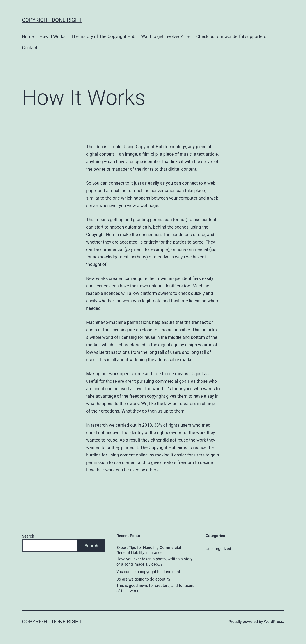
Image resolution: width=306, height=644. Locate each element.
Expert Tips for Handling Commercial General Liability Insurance (149, 550)
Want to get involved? (162, 36)
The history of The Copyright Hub (103, 36)
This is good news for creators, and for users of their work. (155, 588)
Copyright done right (52, 20)
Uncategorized (219, 549)
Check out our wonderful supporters (231, 36)
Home (28, 36)
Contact (30, 48)
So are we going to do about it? (143, 579)
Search (28, 536)
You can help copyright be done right (148, 572)
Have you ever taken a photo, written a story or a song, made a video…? (154, 561)
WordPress (273, 621)
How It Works (52, 36)
